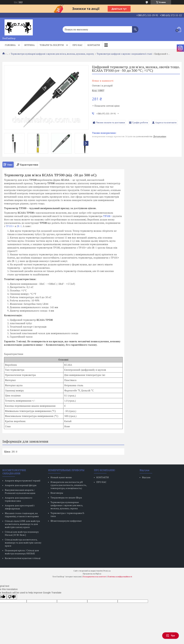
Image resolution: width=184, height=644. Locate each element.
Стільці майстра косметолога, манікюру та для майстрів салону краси (23, 543)
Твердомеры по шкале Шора (66, 498)
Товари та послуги (52, 45)
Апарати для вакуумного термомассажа (19, 499)
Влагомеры (57, 493)
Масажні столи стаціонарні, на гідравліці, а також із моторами (22, 515)
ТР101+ (10, 226)
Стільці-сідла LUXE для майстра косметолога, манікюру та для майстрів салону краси (22, 524)
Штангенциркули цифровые (66, 521)
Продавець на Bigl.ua (92, 574)
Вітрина (30, 45)
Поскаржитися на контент (95, 577)
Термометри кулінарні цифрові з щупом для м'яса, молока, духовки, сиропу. (53, 54)
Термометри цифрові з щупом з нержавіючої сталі (124, 54)
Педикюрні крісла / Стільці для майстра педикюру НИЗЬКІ (22, 552)
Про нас (77, 45)
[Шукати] (135, 28)
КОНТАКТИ (103, 477)
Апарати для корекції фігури (21, 485)
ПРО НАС (101, 482)
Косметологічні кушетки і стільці (23, 558)
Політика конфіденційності (120, 577)
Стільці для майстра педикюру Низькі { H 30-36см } (22, 533)
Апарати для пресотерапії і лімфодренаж (20, 507)
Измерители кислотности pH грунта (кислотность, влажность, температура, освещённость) (69, 485)
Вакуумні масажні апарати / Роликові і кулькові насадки (20, 491)
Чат (171, 636)
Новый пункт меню (61, 477)
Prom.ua (107, 571)
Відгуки (146, 477)
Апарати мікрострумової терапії (23, 481)
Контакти (94, 45)
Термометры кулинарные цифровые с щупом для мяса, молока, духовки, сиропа (67, 505)
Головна (10, 45)
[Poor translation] (12, 597)
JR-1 (19, 226)
